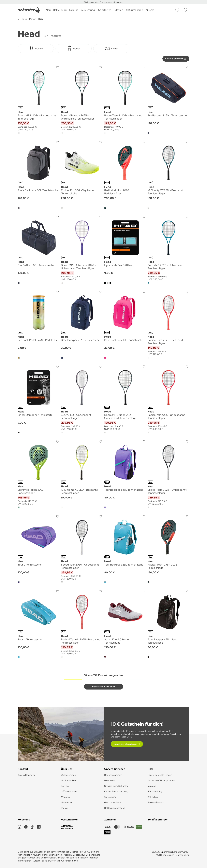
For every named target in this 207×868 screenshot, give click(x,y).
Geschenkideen (113, 802)
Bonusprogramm (113, 775)
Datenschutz (183, 855)
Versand (152, 786)
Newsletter (67, 802)
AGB (158, 855)
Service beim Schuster (116, 786)
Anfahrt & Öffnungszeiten (161, 780)
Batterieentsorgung (115, 808)
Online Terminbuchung (116, 791)
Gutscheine (110, 797)
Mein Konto (110, 780)
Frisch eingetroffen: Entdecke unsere (99, 2)
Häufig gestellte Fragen (160, 775)
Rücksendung (155, 791)
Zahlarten (153, 797)
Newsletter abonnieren (125, 744)
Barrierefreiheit (156, 802)
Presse (65, 808)
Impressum (168, 855)
